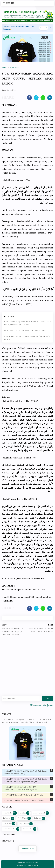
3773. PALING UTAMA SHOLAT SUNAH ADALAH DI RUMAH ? (41, 630)
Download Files (28, 849)
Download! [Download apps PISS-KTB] (44, 28)
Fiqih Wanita (26, 824)
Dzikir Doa (9, 824)
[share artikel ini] (29, 98)
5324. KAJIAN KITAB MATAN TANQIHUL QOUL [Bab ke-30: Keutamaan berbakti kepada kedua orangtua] (25, 781)
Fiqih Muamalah (11, 829)
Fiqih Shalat (10, 813)
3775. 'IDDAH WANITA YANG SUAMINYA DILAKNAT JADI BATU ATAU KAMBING (13, 632)
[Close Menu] (51, 28)
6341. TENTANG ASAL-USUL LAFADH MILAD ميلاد (23, 795)
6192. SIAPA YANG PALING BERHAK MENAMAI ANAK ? (25, 331)
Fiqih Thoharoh (41, 813)
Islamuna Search (33, 865)
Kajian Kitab (30, 829)
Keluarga (39, 818)
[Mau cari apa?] (22, 698)
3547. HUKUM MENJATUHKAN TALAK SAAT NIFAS (23, 800)
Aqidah (25, 813)
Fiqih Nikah (24, 818)
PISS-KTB (6, 714)
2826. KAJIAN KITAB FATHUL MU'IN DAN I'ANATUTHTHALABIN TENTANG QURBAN (20, 789)
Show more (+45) (9, 835)
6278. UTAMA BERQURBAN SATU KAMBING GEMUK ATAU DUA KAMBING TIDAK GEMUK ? (27, 323)
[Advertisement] (27, 668)
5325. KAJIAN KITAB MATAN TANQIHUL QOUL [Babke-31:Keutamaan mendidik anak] (25, 773)
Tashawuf (8, 818)
